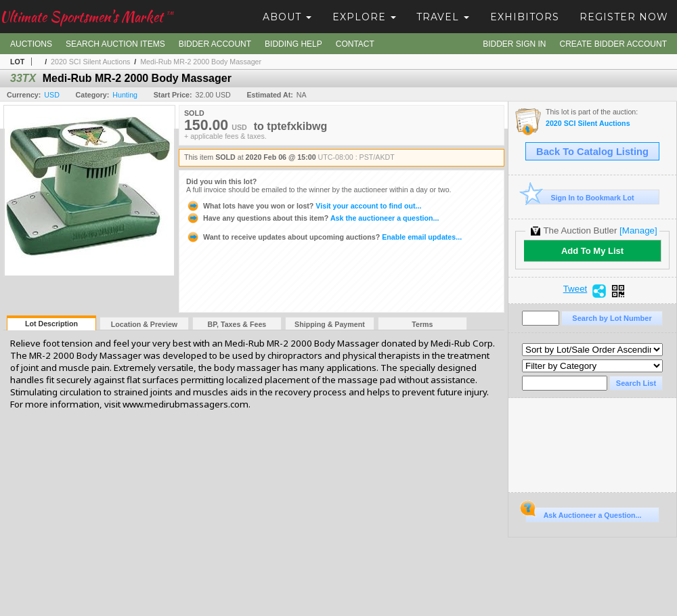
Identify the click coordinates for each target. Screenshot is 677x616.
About (287, 17)
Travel (443, 17)
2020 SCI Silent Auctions (90, 62)
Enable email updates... (324, 237)
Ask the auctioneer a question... (312, 218)
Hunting (125, 95)
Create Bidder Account (613, 44)
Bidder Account (215, 44)
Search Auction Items (115, 44)
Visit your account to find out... (304, 206)
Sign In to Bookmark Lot (580, 197)
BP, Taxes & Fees (237, 324)
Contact (355, 44)
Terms (422, 324)
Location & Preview (144, 324)
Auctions (31, 44)
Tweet (575, 289)
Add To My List (592, 251)
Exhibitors (525, 17)
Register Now (624, 17)
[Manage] (638, 230)
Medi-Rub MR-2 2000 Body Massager (201, 62)
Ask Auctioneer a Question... (583, 513)
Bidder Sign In (514, 44)
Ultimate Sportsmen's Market (87, 17)
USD (52, 95)
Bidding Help (293, 44)
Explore (364, 17)
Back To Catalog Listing (592, 152)
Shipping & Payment (330, 324)
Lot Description (51, 324)
